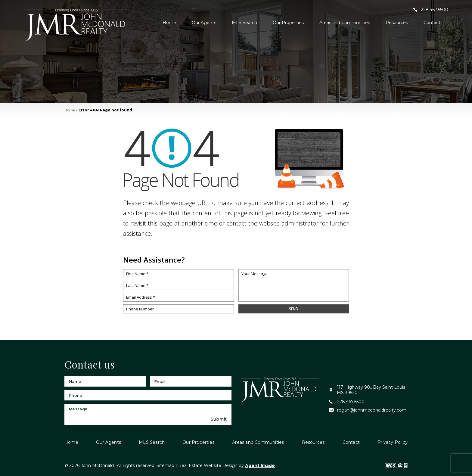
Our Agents (204, 23)
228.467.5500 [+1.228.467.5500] (431, 10)
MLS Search (244, 23)
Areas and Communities (345, 23)
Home (169, 23)
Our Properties (288, 23)
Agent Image (260, 465)
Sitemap (165, 465)
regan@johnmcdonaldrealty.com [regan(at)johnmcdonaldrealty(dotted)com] (368, 410)
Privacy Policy (393, 442)
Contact (432, 23)
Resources (397, 23)
